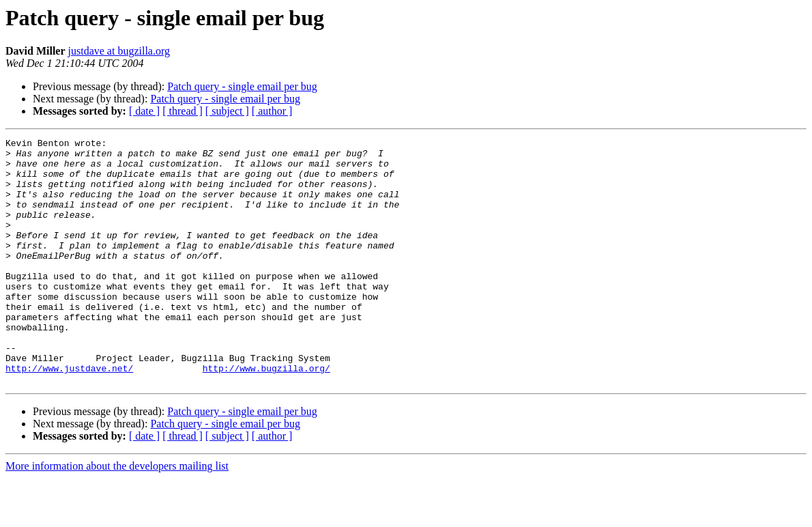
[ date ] (144, 111)
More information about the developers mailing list (117, 515)
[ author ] (272, 111)
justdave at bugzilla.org (119, 51)
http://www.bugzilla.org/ (266, 415)
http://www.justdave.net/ (69, 415)
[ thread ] (183, 111)
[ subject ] (227, 111)
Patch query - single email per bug (242, 86)
